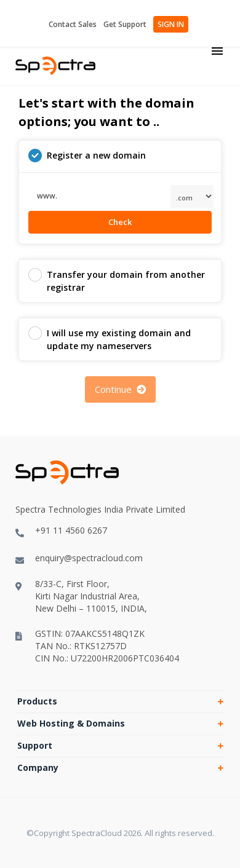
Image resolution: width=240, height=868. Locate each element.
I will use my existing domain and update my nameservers (110, 339)
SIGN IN (171, 24)
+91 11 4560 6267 (61, 531)
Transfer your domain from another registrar (117, 281)
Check (120, 222)
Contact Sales (73, 24)
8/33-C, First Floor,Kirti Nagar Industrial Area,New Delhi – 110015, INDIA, (81, 596)
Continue (120, 389)
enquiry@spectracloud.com (79, 558)
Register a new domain (87, 156)
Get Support (125, 24)
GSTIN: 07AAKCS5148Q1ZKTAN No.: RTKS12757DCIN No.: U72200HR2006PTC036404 (97, 646)
